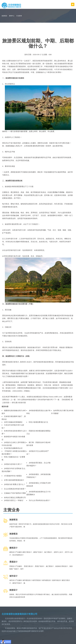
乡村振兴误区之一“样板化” (14, 500)
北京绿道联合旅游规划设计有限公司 (19, 614)
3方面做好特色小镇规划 (13, 476)
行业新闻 (19, 16)
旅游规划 (4, 16)
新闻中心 (12, 16)
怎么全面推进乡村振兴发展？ (15, 489)
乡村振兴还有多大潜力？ (13, 464)
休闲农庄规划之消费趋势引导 (15, 497)
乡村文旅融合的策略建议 (13, 422)
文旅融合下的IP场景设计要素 (15, 493)
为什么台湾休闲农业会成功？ (40, 500)
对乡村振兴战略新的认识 (13, 448)
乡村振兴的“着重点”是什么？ (15, 484)
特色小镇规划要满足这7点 (38, 422)
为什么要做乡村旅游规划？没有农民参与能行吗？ (36, 400)
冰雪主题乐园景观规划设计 (14, 480)
